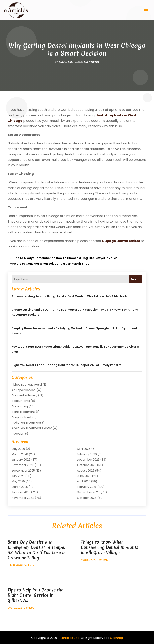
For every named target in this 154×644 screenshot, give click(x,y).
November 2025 (23, 465)
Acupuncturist (22, 417)
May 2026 (18, 449)
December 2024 (88, 492)
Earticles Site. (70, 638)
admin (63, 62)
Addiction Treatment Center (32, 428)
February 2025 (87, 487)
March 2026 (20, 454)
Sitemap (117, 638)
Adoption (18, 434)
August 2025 (86, 471)
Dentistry (92, 62)
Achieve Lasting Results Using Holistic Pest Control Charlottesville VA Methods (69, 296)
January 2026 (21, 460)
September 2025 (23, 471)
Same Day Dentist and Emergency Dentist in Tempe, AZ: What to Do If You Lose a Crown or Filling (36, 550)
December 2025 (88, 460)
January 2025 (21, 492)
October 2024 (87, 498)
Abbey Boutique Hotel (27, 385)
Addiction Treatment (26, 423)
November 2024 (23, 498)
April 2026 (84, 449)
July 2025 (18, 476)
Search (135, 279)
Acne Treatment (23, 412)
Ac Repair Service (24, 390)
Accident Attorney (24, 395)
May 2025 (18, 481)
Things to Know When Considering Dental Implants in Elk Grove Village (109, 547)
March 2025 (20, 487)
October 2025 (87, 465)
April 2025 (84, 481)
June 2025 (84, 476)
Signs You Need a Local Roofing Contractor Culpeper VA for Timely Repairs (66, 365)
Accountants (21, 401)
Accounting (20, 406)
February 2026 (87, 454)
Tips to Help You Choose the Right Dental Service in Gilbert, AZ (35, 595)
